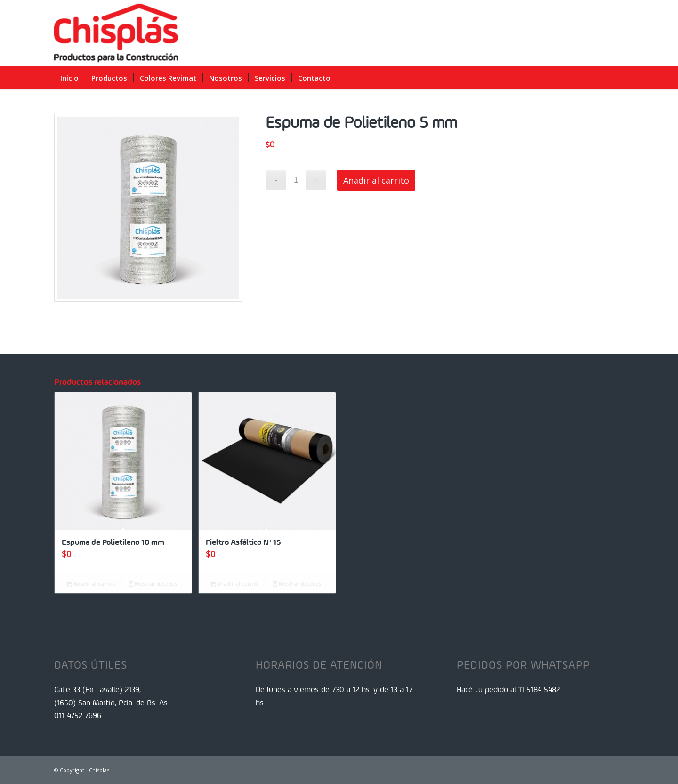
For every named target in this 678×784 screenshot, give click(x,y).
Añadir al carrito (376, 180)
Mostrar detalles (153, 584)
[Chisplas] (116, 33)
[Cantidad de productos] (296, 180)
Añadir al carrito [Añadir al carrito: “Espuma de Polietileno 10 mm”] (91, 584)
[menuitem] (69, 78)
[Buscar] (617, 78)
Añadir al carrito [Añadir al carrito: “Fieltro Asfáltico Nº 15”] (235, 584)
